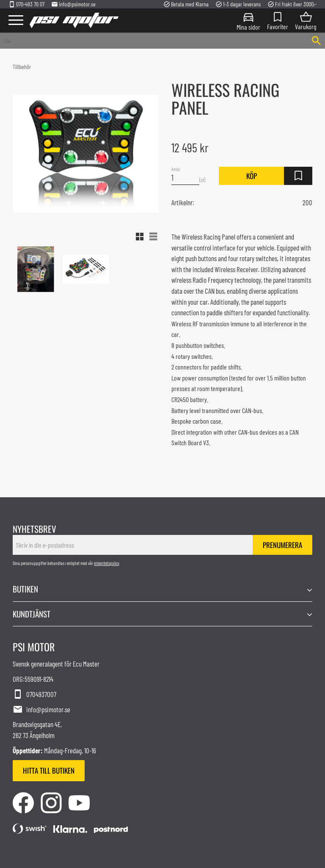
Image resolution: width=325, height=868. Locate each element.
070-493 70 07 (26, 4)
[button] (16, 21)
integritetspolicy (107, 563)
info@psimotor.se (73, 4)
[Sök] (316, 41)
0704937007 (34, 694)
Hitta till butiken (49, 770)
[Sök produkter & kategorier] (154, 41)
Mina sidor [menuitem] (248, 26)
